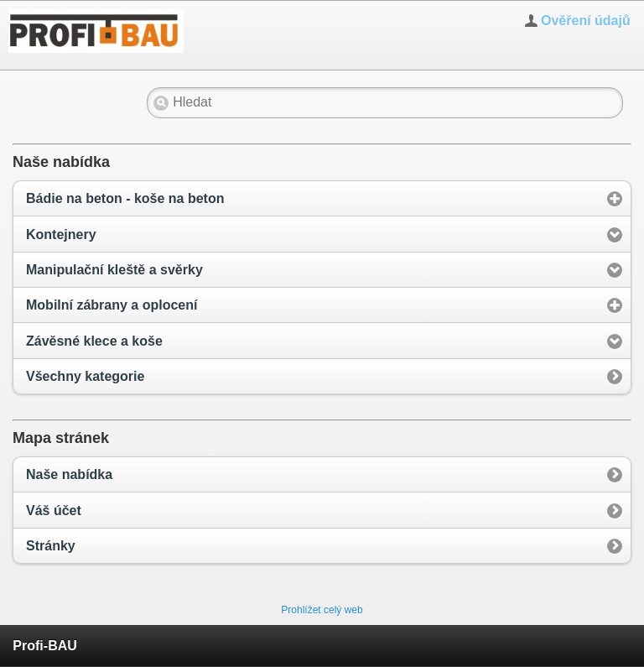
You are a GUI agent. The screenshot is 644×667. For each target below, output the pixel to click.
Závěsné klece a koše (94, 341)
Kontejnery (61, 234)
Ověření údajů (586, 21)
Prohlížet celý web (322, 610)
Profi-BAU (44, 646)
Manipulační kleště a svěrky (114, 270)
